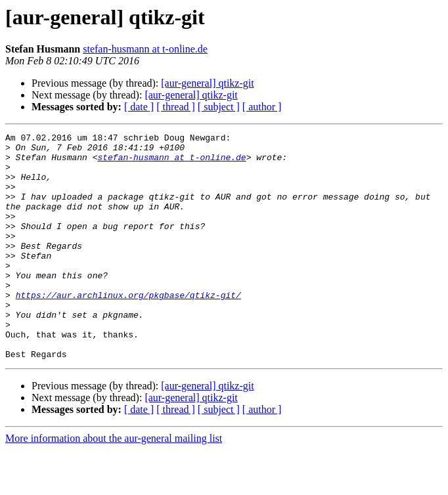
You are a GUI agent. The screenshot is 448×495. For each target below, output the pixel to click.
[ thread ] (176, 107)
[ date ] (139, 107)
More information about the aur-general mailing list (114, 484)
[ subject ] (219, 107)
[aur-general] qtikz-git (207, 83)
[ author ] (262, 107)
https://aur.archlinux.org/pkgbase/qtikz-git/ (128, 328)
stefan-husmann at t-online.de (145, 49)
